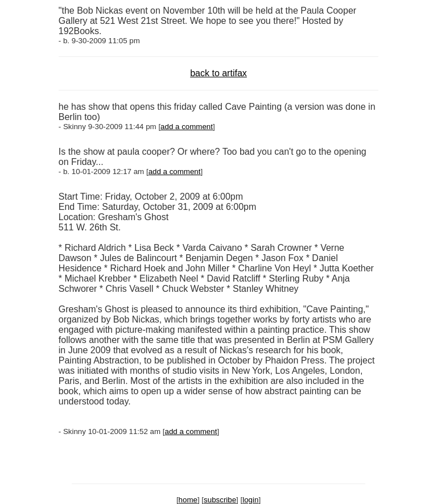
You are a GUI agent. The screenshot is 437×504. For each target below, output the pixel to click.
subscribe (220, 500)
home (188, 500)
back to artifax (218, 73)
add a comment (187, 127)
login (250, 500)
